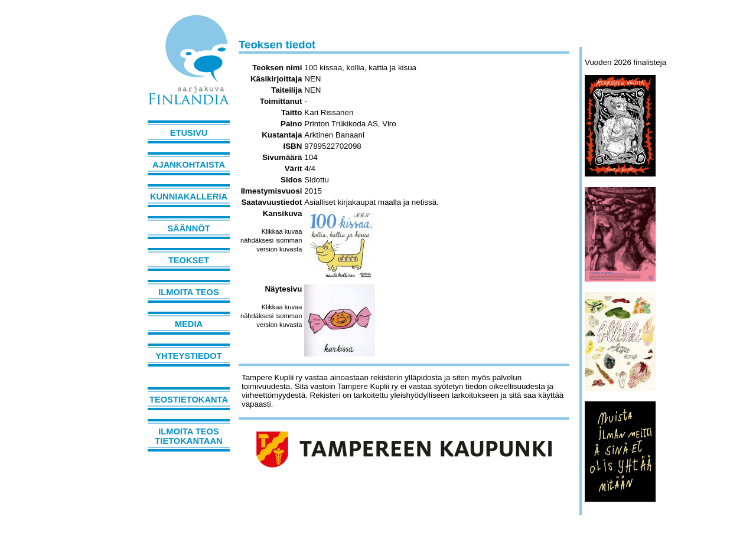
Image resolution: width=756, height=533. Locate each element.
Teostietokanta (189, 400)
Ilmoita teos (189, 292)
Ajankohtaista (189, 165)
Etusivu (189, 133)
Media (189, 324)
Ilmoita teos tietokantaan (188, 436)
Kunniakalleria (189, 197)
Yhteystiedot (188, 356)
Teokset (189, 260)
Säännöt (188, 228)
